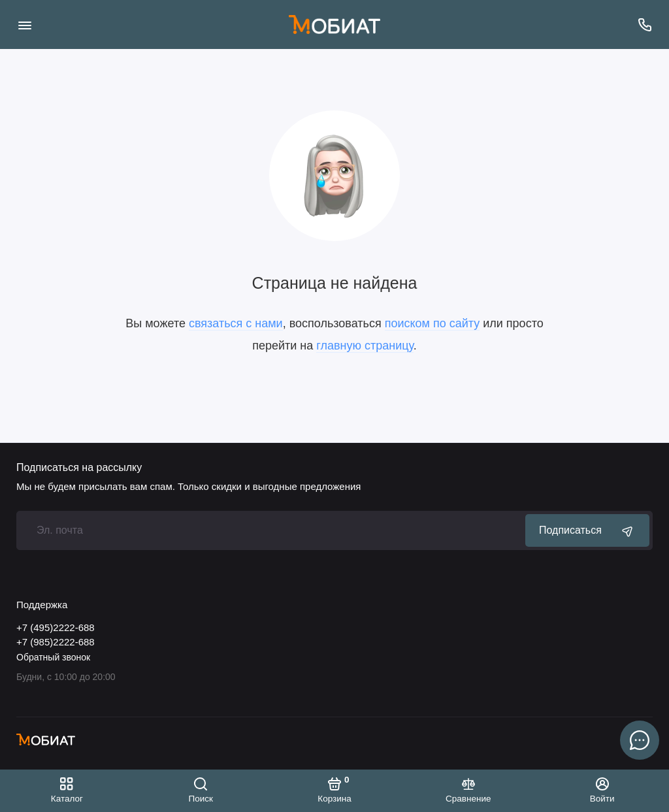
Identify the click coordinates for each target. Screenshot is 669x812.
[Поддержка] (645, 24)
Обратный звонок (53, 657)
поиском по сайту (432, 323)
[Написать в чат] (640, 740)
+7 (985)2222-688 (56, 642)
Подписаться (587, 530)
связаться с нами (236, 323)
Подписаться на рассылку (79, 468)
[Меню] (24, 24)
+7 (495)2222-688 (56, 627)
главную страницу (365, 346)
